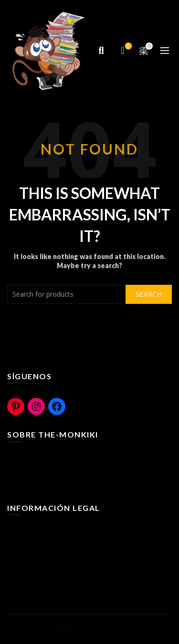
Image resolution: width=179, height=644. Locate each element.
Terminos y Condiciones (44, 530)
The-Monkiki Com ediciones (50, 485)
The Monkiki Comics (73, 629)
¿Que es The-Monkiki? (41, 457)
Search (149, 294)
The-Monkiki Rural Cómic (46, 471)
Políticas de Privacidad (42, 558)
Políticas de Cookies (38, 544)
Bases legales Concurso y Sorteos (60, 572)
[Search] (101, 51)
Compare (128, 47)
